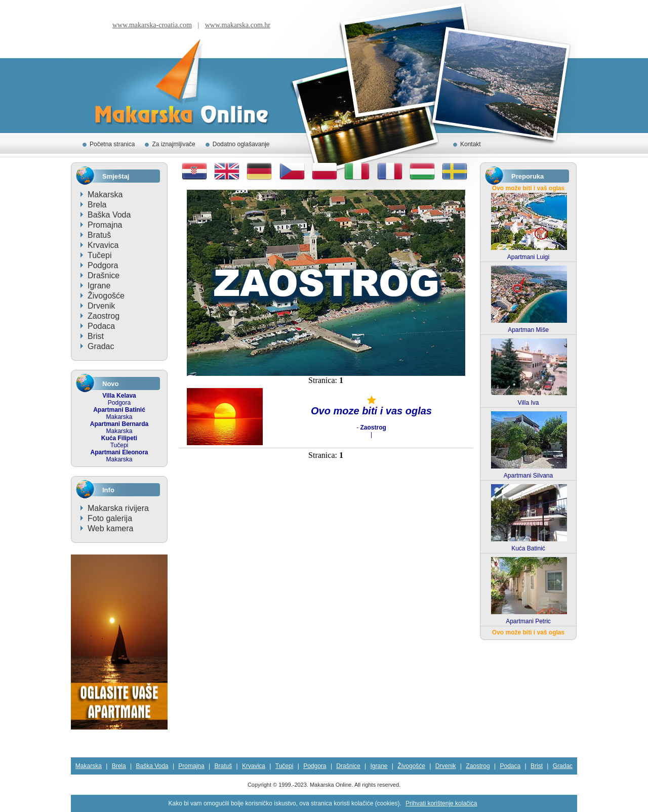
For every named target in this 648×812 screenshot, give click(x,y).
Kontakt (471, 144)
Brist (96, 336)
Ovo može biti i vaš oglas (528, 188)
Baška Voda (109, 215)
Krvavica (103, 245)
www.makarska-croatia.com (152, 25)
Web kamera (110, 528)
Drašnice (104, 275)
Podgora (103, 265)
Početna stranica (112, 144)
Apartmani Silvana (528, 476)
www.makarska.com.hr (238, 25)
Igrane (99, 286)
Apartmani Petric (528, 621)
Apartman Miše (528, 330)
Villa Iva (529, 403)
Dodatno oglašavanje (241, 144)
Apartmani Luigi (528, 257)
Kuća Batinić (528, 548)
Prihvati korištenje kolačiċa (441, 803)
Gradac (101, 346)
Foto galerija (110, 518)
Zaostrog (104, 316)
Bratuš (99, 235)
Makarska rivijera (118, 508)
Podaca (101, 326)
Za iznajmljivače (173, 144)
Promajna (105, 225)
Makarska (105, 195)
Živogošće (106, 296)
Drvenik (101, 306)
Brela (97, 205)
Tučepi (99, 255)
